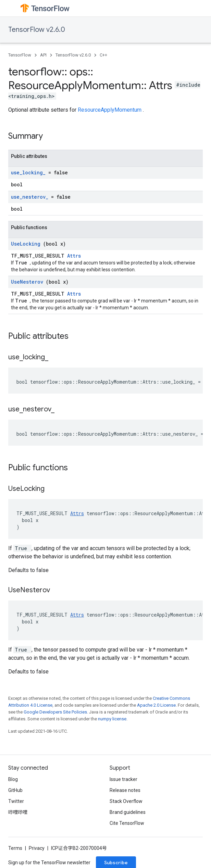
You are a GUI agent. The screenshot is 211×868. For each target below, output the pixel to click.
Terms (15, 848)
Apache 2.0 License (156, 705)
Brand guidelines (128, 812)
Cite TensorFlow (127, 823)
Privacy (37, 848)
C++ (103, 55)
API (43, 55)
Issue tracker (123, 779)
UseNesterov (28, 282)
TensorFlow (20, 55)
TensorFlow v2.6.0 (37, 30)
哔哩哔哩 (18, 812)
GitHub (15, 790)
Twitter (16, 801)
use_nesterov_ (31, 197)
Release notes (125, 790)
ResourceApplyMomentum (110, 110)
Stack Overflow (126, 801)
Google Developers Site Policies (55, 712)
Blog (13, 779)
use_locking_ (30, 172)
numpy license (112, 719)
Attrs (74, 256)
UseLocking (27, 244)
